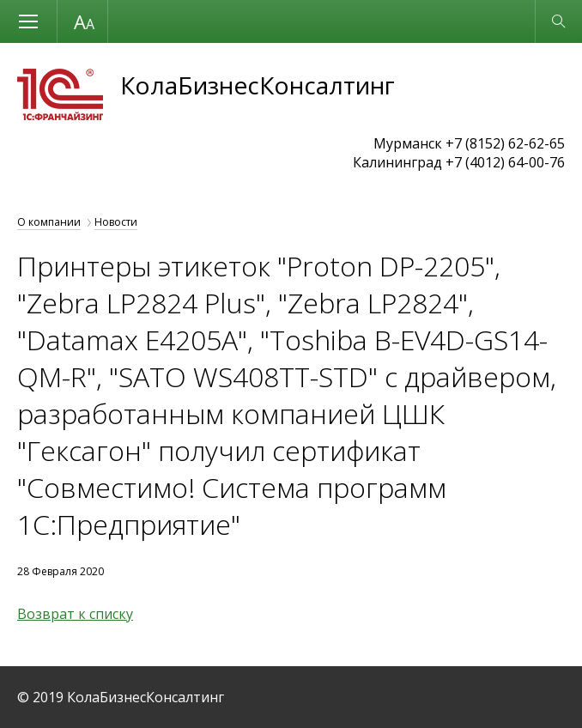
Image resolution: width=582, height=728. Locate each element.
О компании (49, 222)
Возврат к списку (75, 614)
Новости (116, 222)
